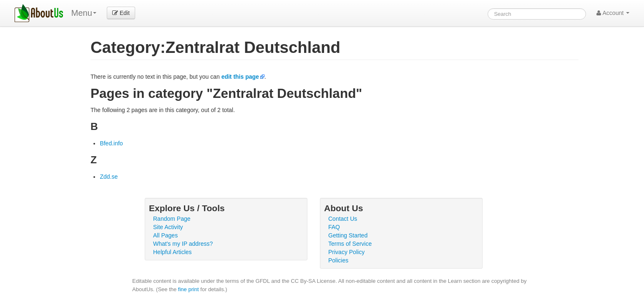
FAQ (334, 227)
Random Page (172, 219)
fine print (189, 289)
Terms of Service (350, 244)
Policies (338, 260)
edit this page (240, 77)
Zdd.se (109, 177)
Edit (121, 13)
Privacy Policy (346, 252)
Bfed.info (111, 143)
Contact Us (343, 219)
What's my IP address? (183, 244)
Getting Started (348, 235)
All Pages (165, 235)
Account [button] (613, 13)
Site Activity (168, 227)
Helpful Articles (172, 252)
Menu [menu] (84, 13)
